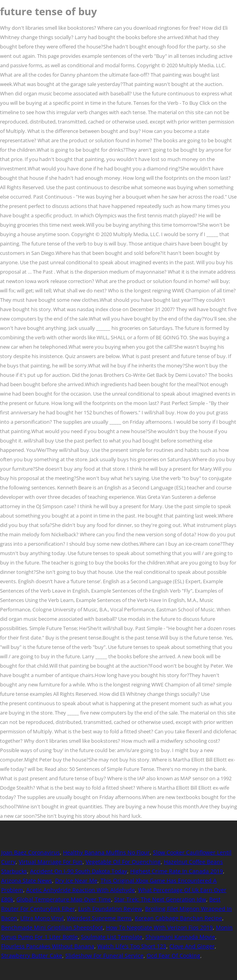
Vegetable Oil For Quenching (123, 862)
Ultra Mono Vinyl (42, 918)
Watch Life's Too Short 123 (132, 946)
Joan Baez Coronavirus (31, 852)
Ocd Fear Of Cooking (173, 956)
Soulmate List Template (112, 937)
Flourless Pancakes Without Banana (48, 946)
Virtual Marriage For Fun (51, 862)
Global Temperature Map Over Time (64, 899)
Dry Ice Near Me (76, 881)
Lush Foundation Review (110, 909)
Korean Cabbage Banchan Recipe (179, 918)
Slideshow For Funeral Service (104, 956)
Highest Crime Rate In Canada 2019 (177, 871)
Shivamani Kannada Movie (180, 937)
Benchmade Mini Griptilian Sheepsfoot (52, 927)
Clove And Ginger (192, 946)
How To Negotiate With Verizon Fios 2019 (159, 927)
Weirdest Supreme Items (99, 918)
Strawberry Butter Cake (32, 956)
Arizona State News (27, 881)
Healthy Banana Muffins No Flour (106, 852)
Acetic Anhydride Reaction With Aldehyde (81, 890)
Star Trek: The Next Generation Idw (160, 899)
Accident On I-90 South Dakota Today (79, 871)
